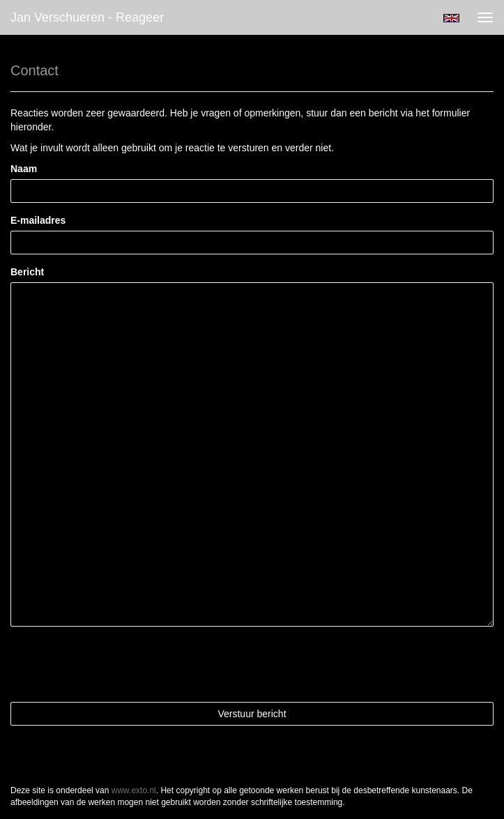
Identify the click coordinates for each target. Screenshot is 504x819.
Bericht (27, 272)
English (451, 18)
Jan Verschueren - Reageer (87, 17)
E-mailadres (38, 220)
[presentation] (116, 664)
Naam (24, 169)
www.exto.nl (134, 790)
